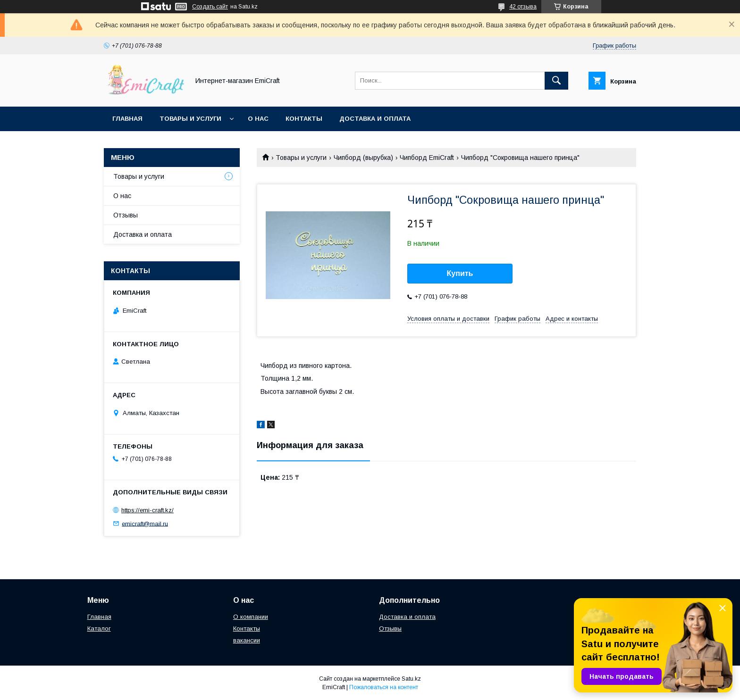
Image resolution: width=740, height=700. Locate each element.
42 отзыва (523, 7)
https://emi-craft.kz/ (147, 510)
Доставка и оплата (375, 119)
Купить (460, 273)
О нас (258, 119)
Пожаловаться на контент (384, 687)
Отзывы (126, 215)
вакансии (247, 640)
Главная (127, 119)
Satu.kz (411, 679)
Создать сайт (210, 7)
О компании (251, 617)
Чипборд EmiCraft (427, 158)
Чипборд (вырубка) (363, 158)
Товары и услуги (190, 119)
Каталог (99, 629)
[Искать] (556, 81)
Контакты (304, 119)
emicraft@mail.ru (145, 523)
